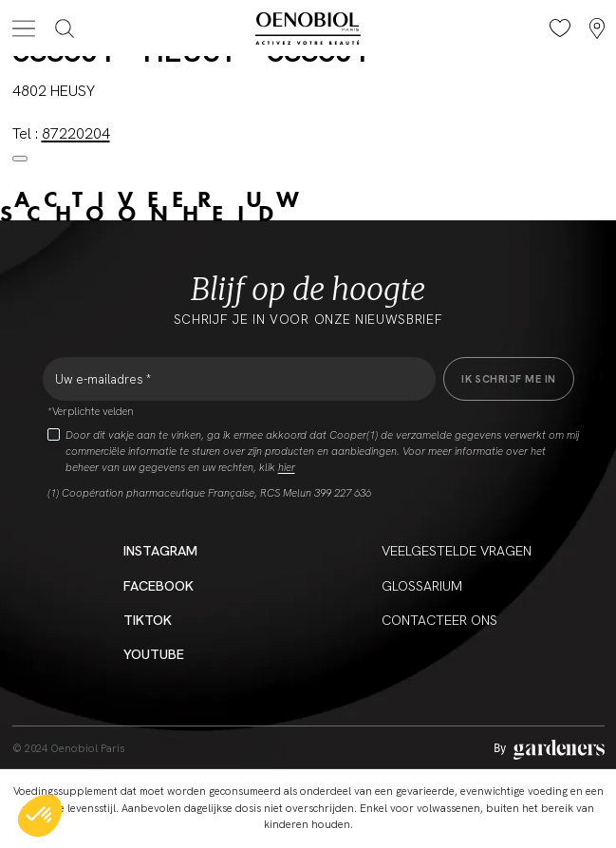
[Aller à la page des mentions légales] (549, 749)
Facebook (159, 586)
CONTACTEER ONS (439, 620)
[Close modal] (20, 159)
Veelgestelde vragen (457, 551)
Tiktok (148, 620)
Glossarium (422, 586)
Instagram (160, 551)
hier (287, 467)
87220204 (76, 133)
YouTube (154, 654)
